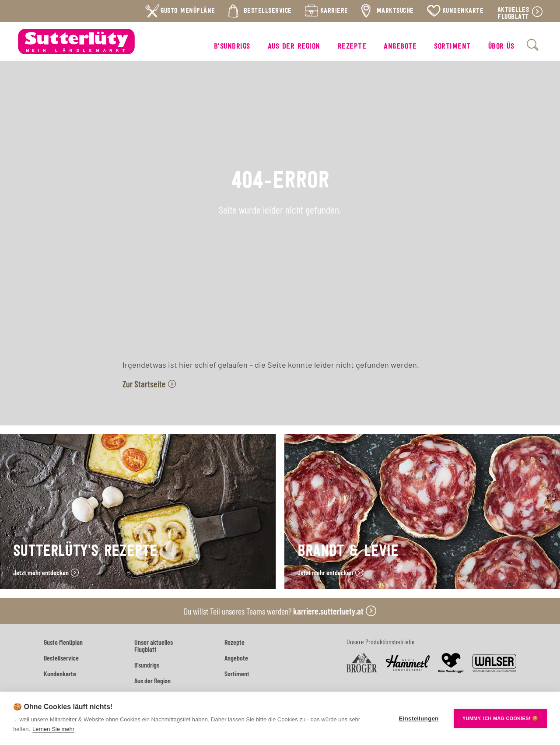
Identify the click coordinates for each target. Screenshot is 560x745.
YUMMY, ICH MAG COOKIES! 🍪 (500, 718)
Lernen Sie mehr (53, 729)
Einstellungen (418, 719)
